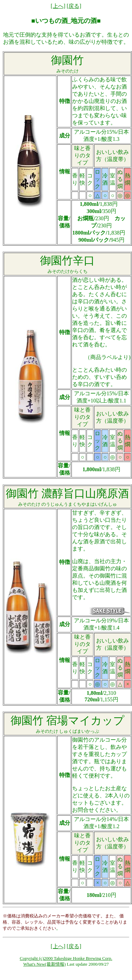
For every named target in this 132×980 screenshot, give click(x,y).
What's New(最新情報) (44, 964)
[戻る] (74, 6)
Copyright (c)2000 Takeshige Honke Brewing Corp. (66, 958)
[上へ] (58, 6)
